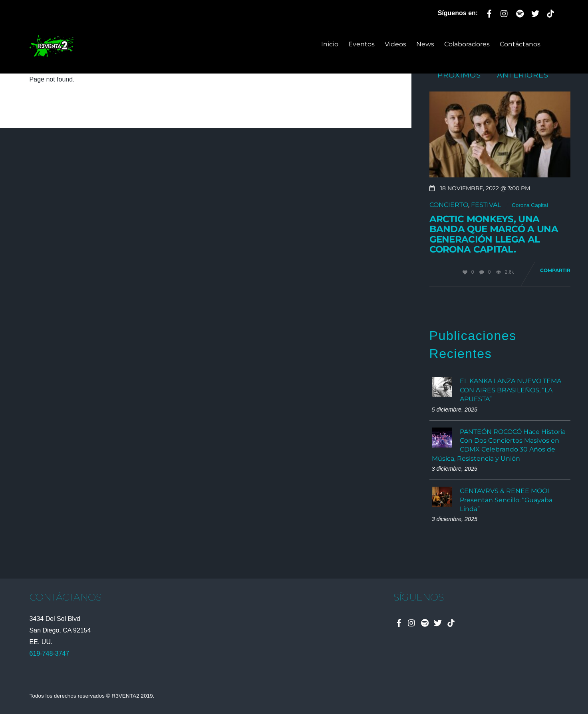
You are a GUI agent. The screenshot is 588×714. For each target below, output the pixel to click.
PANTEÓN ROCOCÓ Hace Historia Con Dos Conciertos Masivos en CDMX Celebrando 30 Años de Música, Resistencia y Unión (499, 445)
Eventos (362, 44)
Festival (486, 205)
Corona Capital (530, 205)
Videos (395, 44)
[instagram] (505, 12)
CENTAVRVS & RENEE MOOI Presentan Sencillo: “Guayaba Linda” (506, 500)
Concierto (449, 205)
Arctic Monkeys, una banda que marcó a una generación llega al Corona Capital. (494, 234)
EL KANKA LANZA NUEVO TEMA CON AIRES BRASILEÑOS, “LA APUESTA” (511, 390)
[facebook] (489, 12)
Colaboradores (467, 44)
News (425, 44)
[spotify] (520, 12)
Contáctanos (520, 44)
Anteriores (523, 75)
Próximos (459, 75)
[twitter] (535, 12)
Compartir (555, 270)
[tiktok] (550, 12)
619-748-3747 (50, 653)
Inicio (330, 44)
